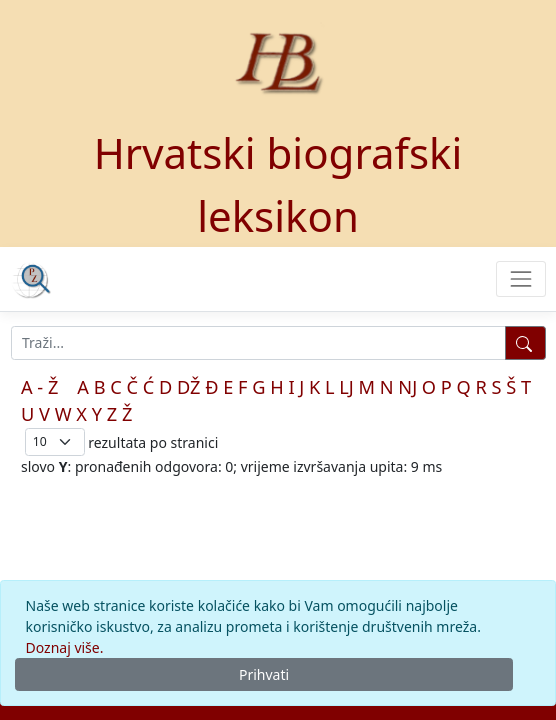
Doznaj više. (65, 647)
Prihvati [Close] (264, 674)
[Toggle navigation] (520, 278)
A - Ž (39, 387)
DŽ (189, 387)
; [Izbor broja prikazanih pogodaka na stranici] (55, 441)
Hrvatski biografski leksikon (278, 184)
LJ (346, 387)
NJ (407, 387)
